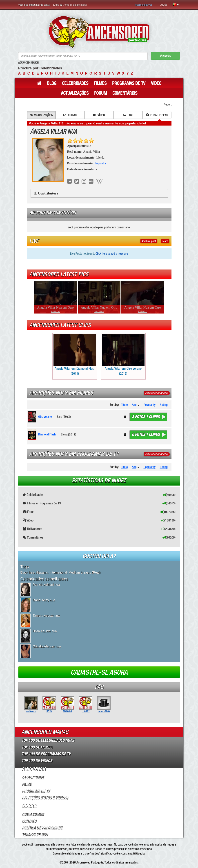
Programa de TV (36, 791)
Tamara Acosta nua (46, 616)
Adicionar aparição (157, 393)
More (165, 241)
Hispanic (42, 572)
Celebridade (32, 777)
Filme (26, 784)
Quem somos (32, 814)
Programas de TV (129, 83)
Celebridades (75, 83)
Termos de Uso (34, 834)
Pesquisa (165, 56)
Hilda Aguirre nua (45, 631)
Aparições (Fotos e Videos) (45, 797)
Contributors (48, 193)
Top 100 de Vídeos (37, 761)
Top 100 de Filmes (37, 747)
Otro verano (45, 417)
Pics (128, 115)
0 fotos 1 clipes (146, 435)
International (58, 572)
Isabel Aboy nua (44, 600)
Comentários (125, 93)
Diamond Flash (47, 434)
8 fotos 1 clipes (146, 417)
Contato (29, 821)
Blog (52, 83)
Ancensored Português (90, 862)
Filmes (100, 83)
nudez (95, 853)
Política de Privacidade (42, 828)
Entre (56, 5)
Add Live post (149, 241)
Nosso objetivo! (143, 5)
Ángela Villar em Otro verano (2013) (123, 355)
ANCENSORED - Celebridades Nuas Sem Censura (99, 32)
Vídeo (156, 83)
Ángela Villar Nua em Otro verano (55, 309)
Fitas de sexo (157, 115)
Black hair (27, 572)
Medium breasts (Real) (85, 572)
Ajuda (164, 5)
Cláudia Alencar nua (47, 646)
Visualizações (41, 115)
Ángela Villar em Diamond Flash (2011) (75, 355)
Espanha (101, 163)
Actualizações (75, 93)
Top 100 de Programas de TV (46, 754)
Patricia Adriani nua (46, 585)
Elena (64, 434)
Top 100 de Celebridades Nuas (48, 740)
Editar (70, 115)
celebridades (73, 853)
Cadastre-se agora (99, 672)
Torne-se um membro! (75, 5)
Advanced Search (28, 63)
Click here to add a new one (112, 254)
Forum (100, 93)
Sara (59, 417)
